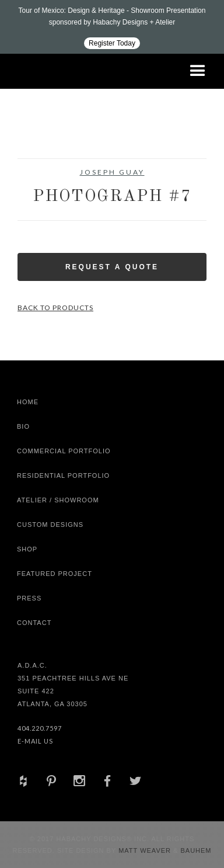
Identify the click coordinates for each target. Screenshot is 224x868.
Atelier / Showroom (58, 500)
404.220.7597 (40, 728)
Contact (34, 623)
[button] (198, 71)
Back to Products (55, 308)
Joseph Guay (112, 172)
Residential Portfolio (63, 475)
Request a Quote (112, 267)
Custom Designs (50, 525)
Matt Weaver (146, 850)
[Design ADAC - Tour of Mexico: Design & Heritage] (112, 27)
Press (29, 598)
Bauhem (195, 850)
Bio (23, 426)
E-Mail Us (35, 741)
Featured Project (55, 574)
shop (27, 549)
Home (28, 402)
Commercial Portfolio (64, 451)
